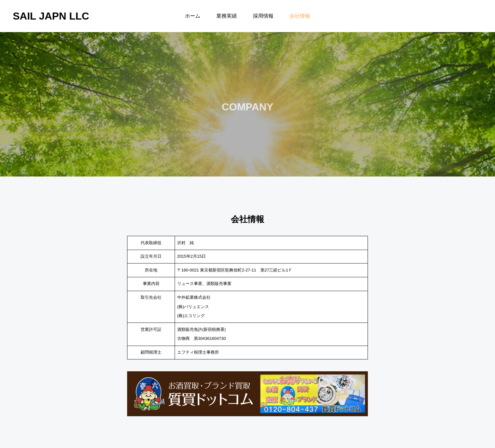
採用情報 (263, 16)
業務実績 (227, 16)
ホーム (193, 16)
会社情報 (300, 16)
